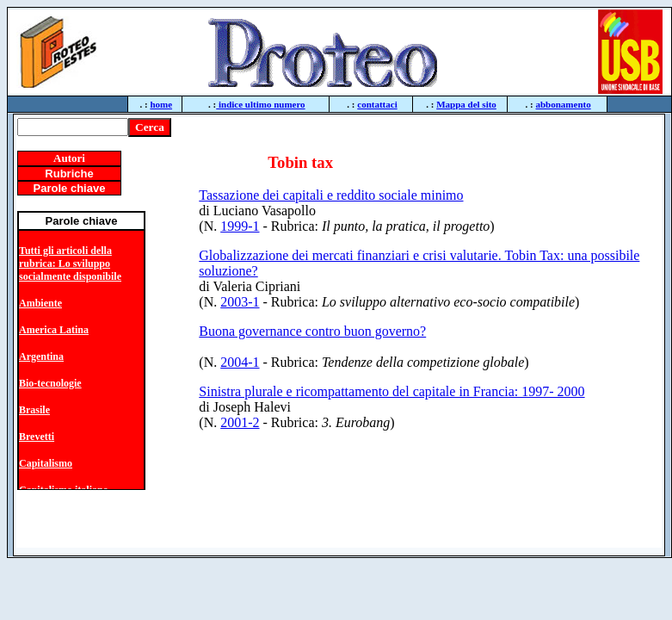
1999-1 (240, 226)
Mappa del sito (466, 104)
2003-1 (240, 302)
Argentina (41, 356)
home (161, 104)
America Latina (54, 330)
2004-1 (240, 362)
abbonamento (564, 104)
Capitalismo (46, 463)
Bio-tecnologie (50, 383)
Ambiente (40, 303)
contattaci (377, 104)
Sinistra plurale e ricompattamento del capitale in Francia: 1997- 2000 (391, 391)
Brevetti (37, 437)
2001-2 (240, 422)
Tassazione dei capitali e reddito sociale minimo (331, 195)
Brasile (34, 410)
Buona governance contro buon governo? (312, 331)
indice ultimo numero (260, 104)
